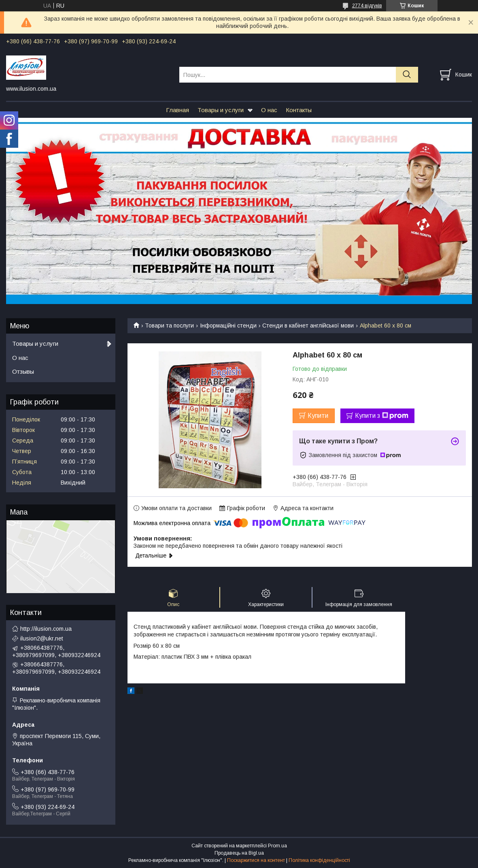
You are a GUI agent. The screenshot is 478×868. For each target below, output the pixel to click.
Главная (177, 110)
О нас (269, 110)
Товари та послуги (169, 325)
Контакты (299, 110)
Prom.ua (277, 846)
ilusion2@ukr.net (42, 638)
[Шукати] (407, 75)
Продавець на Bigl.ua (239, 853)
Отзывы (23, 371)
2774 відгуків (367, 6)
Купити (318, 416)
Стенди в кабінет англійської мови (308, 325)
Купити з (382, 416)
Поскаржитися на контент (256, 860)
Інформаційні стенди (228, 325)
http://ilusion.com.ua (46, 629)
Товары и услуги (221, 110)
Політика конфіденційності (319, 860)
